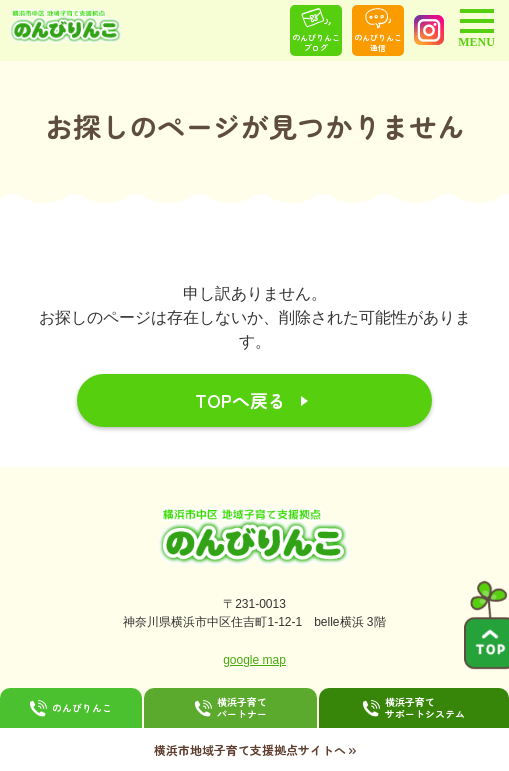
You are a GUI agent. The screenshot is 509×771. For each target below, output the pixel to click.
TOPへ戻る (240, 400)
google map (254, 660)
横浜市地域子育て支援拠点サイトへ (255, 749)
